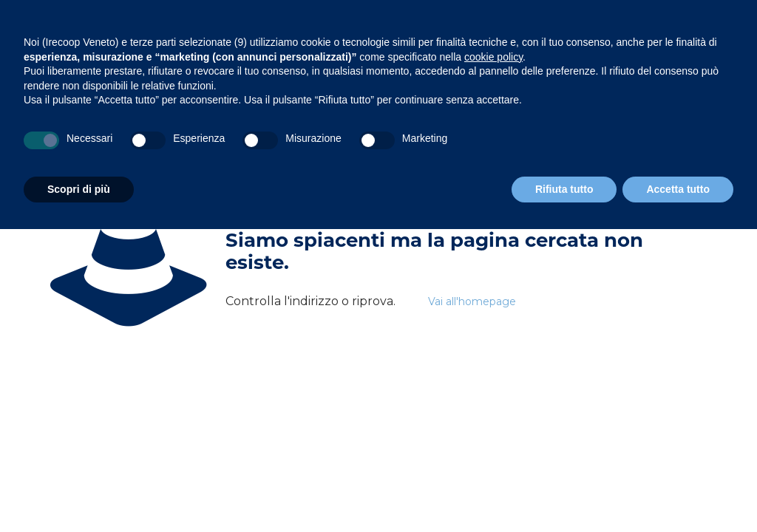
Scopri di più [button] (79, 189)
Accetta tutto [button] (678, 189)
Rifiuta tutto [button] (564, 189)
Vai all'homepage (472, 301)
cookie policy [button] (493, 57)
